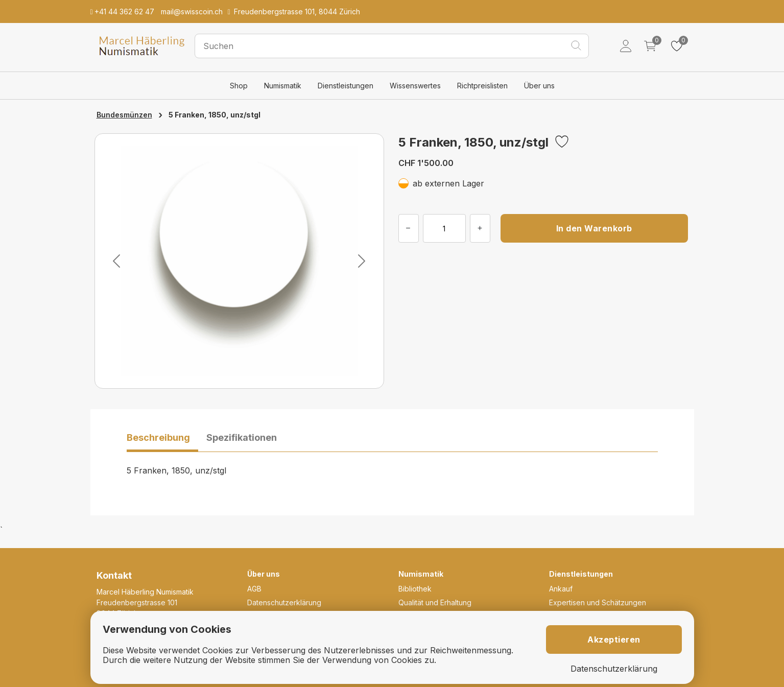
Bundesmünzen (124, 115)
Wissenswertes (415, 86)
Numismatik (283, 86)
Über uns (539, 86)
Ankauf (561, 589)
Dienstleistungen (346, 86)
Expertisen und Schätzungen (598, 602)
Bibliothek (415, 589)
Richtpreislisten (482, 86)
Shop (239, 86)
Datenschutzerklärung (284, 602)
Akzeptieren (614, 639)
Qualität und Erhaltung (435, 602)
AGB (254, 589)
